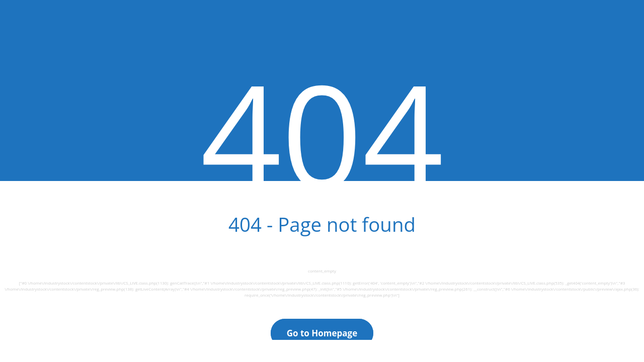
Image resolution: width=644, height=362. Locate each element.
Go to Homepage (322, 333)
